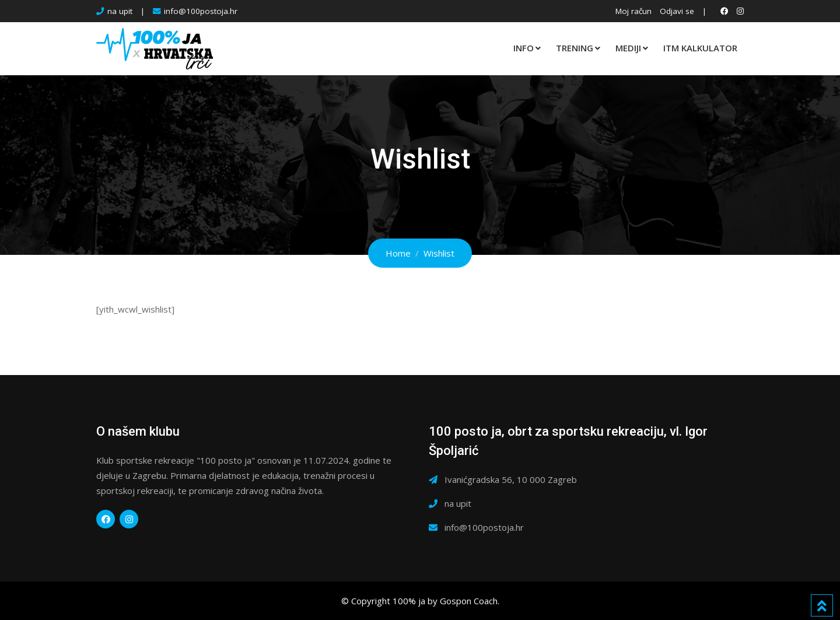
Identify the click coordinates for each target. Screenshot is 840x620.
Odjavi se (677, 11)
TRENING (575, 48)
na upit (120, 11)
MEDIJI (628, 48)
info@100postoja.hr (201, 11)
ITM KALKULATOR (700, 48)
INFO (524, 48)
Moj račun (633, 11)
